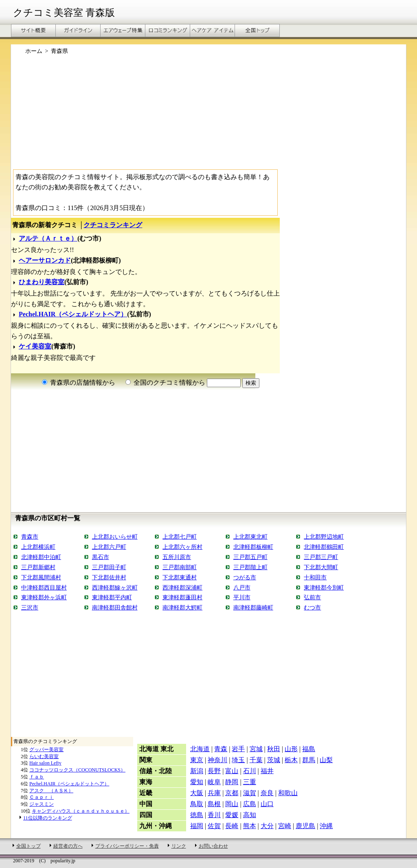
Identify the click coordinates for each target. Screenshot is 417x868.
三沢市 (30, 607)
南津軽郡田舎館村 (115, 607)
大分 (267, 826)
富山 (232, 771)
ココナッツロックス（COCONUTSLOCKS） (77, 770)
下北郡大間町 (321, 567)
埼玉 (238, 760)
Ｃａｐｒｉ (42, 797)
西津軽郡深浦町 (182, 587)
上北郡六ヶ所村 (182, 547)
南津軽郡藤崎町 (253, 607)
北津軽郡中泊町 (41, 557)
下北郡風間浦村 (41, 577)
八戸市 (242, 587)
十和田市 (315, 577)
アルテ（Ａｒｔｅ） (48, 238)
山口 (267, 804)
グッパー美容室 (46, 750)
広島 (250, 804)
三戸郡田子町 (109, 567)
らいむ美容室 (44, 756)
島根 (214, 804)
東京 (197, 760)
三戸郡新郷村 (38, 567)
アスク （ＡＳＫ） (51, 791)
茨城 (274, 760)
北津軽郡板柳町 (253, 547)
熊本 (250, 826)
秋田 (274, 749)
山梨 (326, 760)
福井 (267, 771)
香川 (214, 815)
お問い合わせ (213, 846)
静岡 (232, 782)
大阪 (197, 793)
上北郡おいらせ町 (115, 537)
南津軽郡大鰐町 (182, 607)
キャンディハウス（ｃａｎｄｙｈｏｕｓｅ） (81, 811)
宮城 (256, 749)
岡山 (232, 804)
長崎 (232, 826)
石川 (250, 771)
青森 (221, 749)
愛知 (197, 782)
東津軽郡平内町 (112, 597)
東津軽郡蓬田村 (182, 597)
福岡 (197, 826)
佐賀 (214, 826)
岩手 (238, 749)
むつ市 (312, 607)
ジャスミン (42, 804)
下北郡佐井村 (109, 577)
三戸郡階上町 (250, 567)
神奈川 (217, 760)
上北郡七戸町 (180, 537)
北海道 (200, 749)
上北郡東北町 (250, 537)
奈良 (267, 793)
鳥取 (197, 804)
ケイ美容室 (35, 346)
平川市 (242, 597)
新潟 (197, 771)
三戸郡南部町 (180, 567)
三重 (250, 782)
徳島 (197, 815)
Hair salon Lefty (45, 763)
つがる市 (245, 577)
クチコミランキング (113, 225)
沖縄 (326, 826)
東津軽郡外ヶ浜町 (44, 597)
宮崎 (285, 826)
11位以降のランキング (48, 818)
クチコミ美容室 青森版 (64, 13)
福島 (309, 749)
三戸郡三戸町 (321, 557)
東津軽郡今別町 (324, 587)
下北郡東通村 (180, 577)
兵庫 (214, 793)
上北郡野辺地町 (324, 537)
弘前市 (312, 597)
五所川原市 (177, 557)
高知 (250, 815)
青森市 (30, 537)
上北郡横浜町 (38, 547)
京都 (232, 793)
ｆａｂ (37, 777)
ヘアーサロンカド (45, 260)
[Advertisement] (208, 115)
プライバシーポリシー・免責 (127, 846)
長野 (214, 771)
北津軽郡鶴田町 (324, 547)
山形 (291, 749)
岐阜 (214, 782)
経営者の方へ (68, 846)
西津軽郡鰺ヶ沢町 (115, 587)
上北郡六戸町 (109, 547)
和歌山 (288, 793)
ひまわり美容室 (42, 282)
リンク (179, 846)
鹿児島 (305, 826)
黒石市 (101, 557)
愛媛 (232, 815)
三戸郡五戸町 (250, 557)
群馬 (309, 760)
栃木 (291, 760)
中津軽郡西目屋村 (44, 587)
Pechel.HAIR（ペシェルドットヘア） (73, 314)
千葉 (256, 760)
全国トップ (29, 846)
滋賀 (250, 793)
